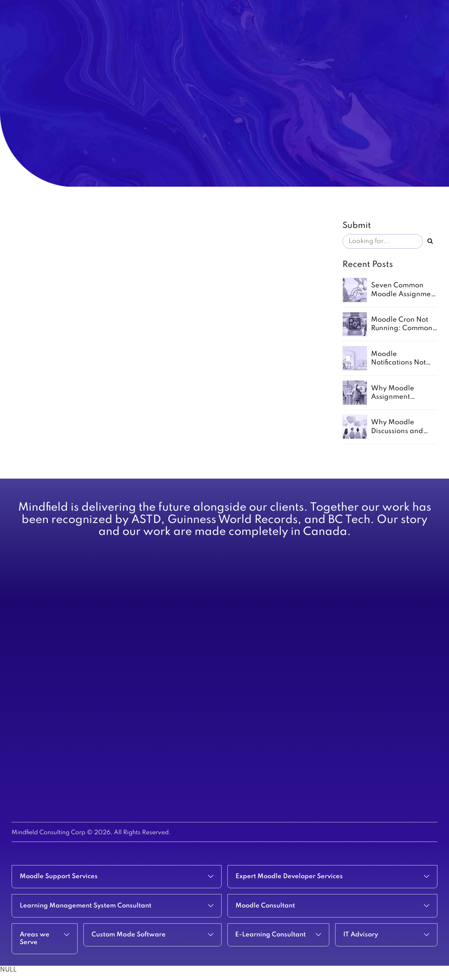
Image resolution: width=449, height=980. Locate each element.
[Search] (430, 241)
